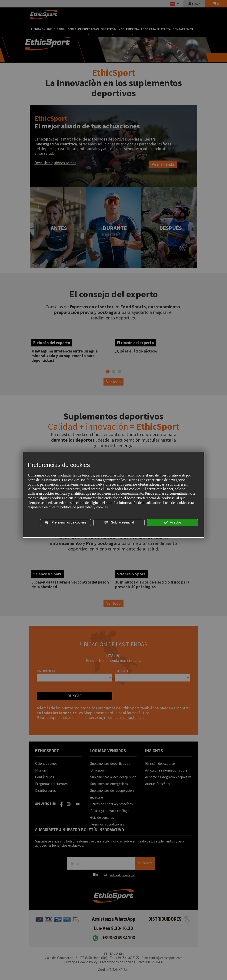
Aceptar (172, 523)
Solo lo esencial (119, 523)
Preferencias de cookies (65, 523)
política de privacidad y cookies (84, 507)
